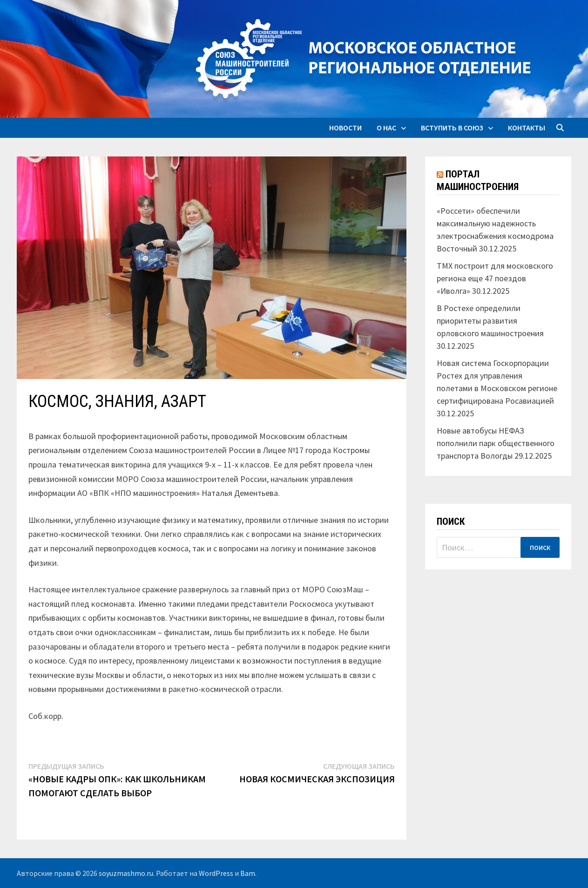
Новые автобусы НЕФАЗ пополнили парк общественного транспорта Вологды (496, 443)
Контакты (527, 128)
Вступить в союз (452, 128)
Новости (345, 128)
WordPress (216, 873)
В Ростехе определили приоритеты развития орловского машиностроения (490, 321)
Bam (248, 873)
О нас (386, 128)
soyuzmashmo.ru (126, 873)
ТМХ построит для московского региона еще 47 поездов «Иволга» (495, 278)
